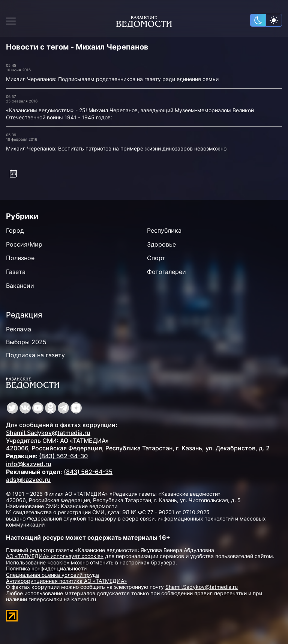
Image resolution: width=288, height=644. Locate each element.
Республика (164, 230)
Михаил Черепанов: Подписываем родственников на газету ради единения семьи (112, 79)
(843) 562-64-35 (88, 472)
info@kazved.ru (29, 464)
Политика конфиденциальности (46, 568)
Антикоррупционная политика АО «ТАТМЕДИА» (67, 581)
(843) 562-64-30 (63, 456)
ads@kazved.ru (28, 480)
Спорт (156, 258)
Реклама (19, 329)
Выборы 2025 (26, 342)
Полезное (20, 258)
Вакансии (20, 286)
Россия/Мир (24, 244)
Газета (16, 272)
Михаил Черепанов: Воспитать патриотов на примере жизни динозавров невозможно (116, 148)
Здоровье (161, 244)
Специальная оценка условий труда (52, 575)
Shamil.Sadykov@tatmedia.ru (48, 433)
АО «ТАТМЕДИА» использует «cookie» (55, 556)
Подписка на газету (35, 355)
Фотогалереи (166, 272)
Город (15, 230)
